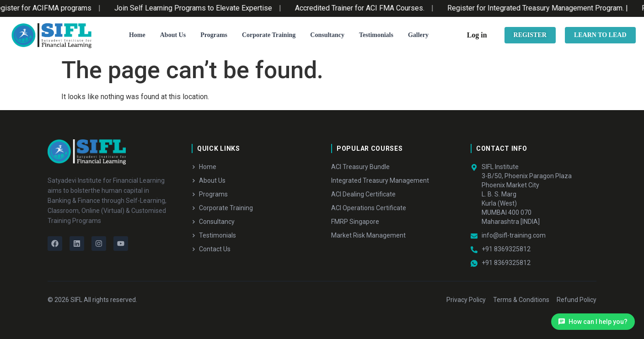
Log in (477, 35)
